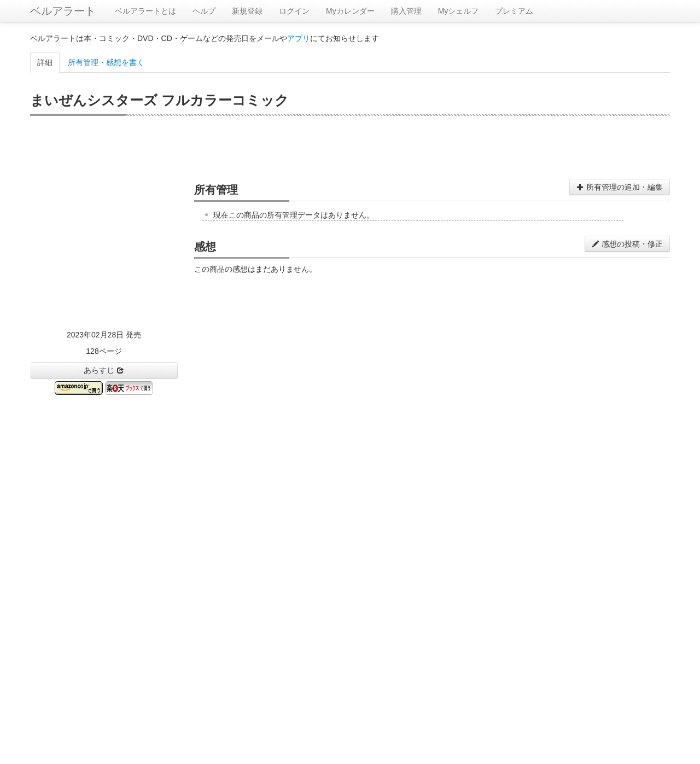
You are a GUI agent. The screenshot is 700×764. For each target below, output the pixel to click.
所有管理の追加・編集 (620, 187)
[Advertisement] (350, 146)
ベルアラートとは (145, 11)
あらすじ (104, 370)
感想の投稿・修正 (627, 244)
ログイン (294, 11)
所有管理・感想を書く (106, 62)
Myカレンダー (350, 11)
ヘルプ (204, 11)
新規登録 (247, 11)
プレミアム (514, 11)
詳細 (45, 62)
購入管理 (406, 11)
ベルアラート (63, 11)
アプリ (299, 38)
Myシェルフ (459, 11)
